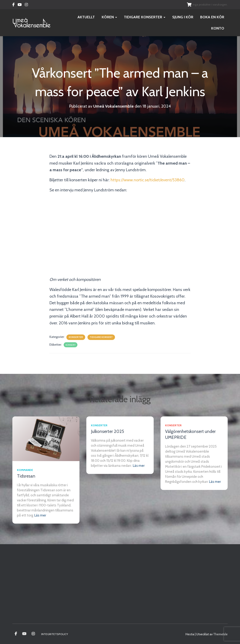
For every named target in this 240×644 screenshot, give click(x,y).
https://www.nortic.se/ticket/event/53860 (148, 180)
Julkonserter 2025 (108, 431)
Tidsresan (26, 476)
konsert (71, 345)
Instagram (26, 5)
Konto (218, 28)
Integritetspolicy (55, 634)
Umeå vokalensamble (16, 634)
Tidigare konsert (101, 337)
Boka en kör (212, 17)
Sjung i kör (183, 17)
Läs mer (40, 515)
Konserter (76, 337)
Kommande (25, 470)
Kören (109, 17)
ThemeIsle (220, 634)
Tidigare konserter (145, 17)
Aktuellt (86, 17)
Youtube (20, 5)
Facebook (14, 5)
